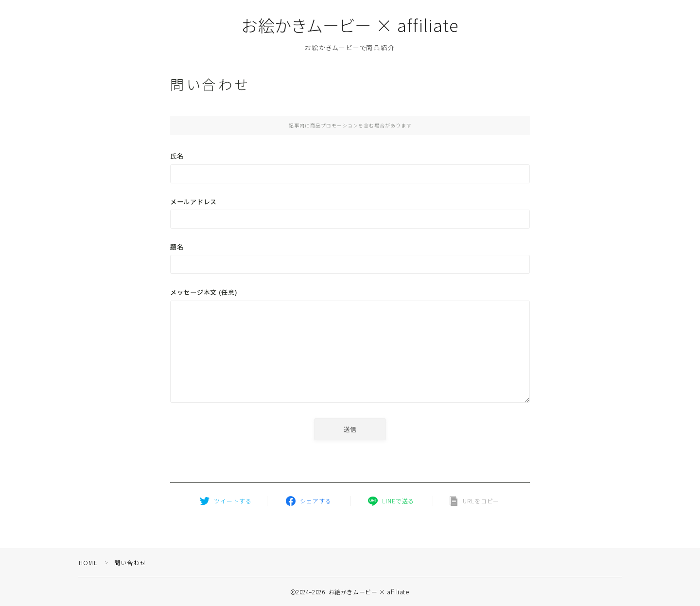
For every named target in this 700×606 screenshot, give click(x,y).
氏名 (350, 167)
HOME (88, 562)
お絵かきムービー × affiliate (350, 25)
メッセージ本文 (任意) (350, 347)
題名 (350, 258)
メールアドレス (350, 213)
